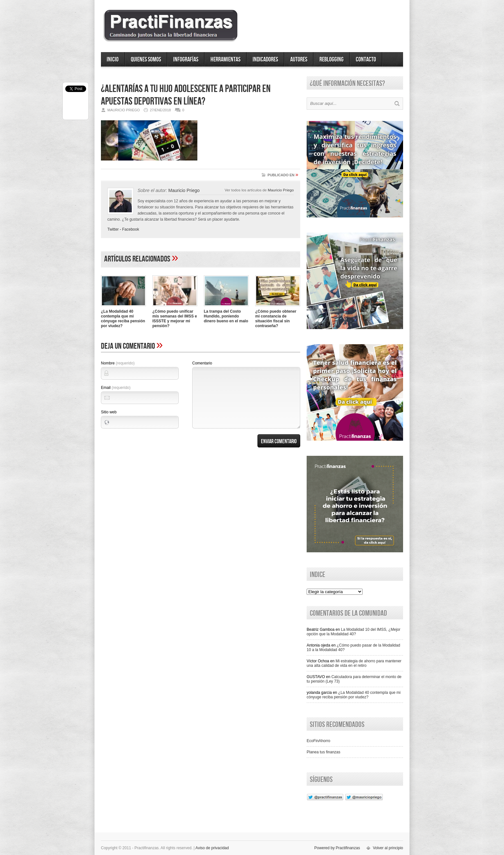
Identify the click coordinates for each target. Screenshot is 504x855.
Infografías (186, 60)
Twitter (113, 229)
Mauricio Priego (281, 190)
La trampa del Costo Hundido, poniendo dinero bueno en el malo (226, 316)
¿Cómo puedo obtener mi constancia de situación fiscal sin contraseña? (276, 319)
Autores (299, 60)
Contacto (366, 60)
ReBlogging (332, 60)
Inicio (113, 60)
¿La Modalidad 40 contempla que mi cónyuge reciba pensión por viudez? (123, 319)
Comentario (202, 363)
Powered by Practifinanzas (337, 848)
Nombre (118, 363)
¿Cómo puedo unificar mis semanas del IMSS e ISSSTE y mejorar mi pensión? (175, 319)
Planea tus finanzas (324, 752)
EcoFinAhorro (318, 741)
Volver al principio (388, 848)
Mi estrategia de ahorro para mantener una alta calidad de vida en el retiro (354, 663)
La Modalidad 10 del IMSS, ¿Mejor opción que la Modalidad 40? (354, 632)
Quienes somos (146, 60)
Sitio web (109, 412)
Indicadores (265, 60)
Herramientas (225, 60)
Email (116, 388)
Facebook (131, 229)
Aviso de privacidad (212, 848)
